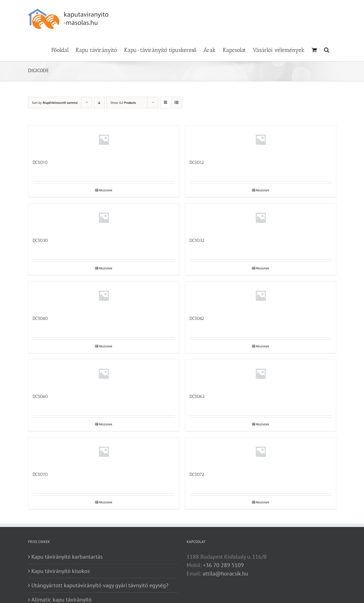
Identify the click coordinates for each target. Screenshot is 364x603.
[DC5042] (261, 295)
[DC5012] (261, 139)
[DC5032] (261, 217)
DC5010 (40, 162)
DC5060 (40, 396)
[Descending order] (99, 103)
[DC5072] (261, 451)
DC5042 (197, 318)
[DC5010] (104, 139)
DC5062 (197, 396)
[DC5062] (261, 373)
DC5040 (40, 318)
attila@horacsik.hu (225, 574)
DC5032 (197, 240)
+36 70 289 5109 (223, 565)
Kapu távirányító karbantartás (67, 557)
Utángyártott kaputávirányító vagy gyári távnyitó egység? (100, 585)
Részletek (106, 190)
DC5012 (197, 162)
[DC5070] (104, 451)
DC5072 (197, 474)
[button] (327, 49)
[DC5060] (104, 373)
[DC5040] (104, 295)
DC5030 (40, 240)
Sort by (55, 103)
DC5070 (40, 474)
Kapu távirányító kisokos (61, 571)
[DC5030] (104, 217)
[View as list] (177, 103)
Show (123, 103)
